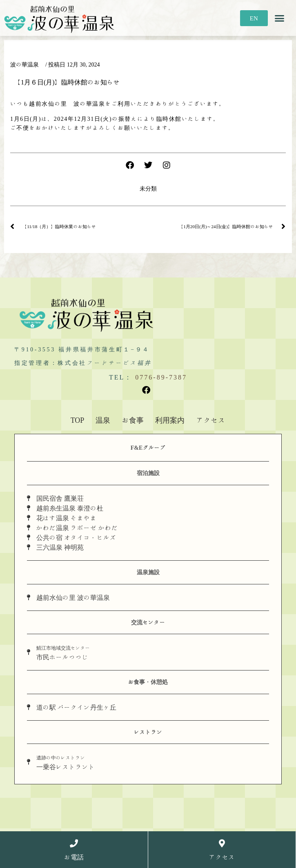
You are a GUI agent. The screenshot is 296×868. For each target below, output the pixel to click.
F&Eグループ (148, 448)
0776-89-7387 (161, 377)
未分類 (148, 189)
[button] (280, 18)
